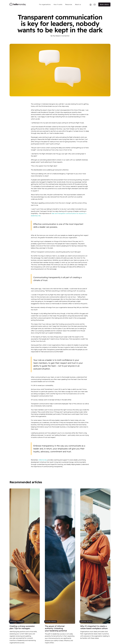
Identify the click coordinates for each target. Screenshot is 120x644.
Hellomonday (43, 460)
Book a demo (104, 4)
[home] (18, 4)
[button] (45, 4)
